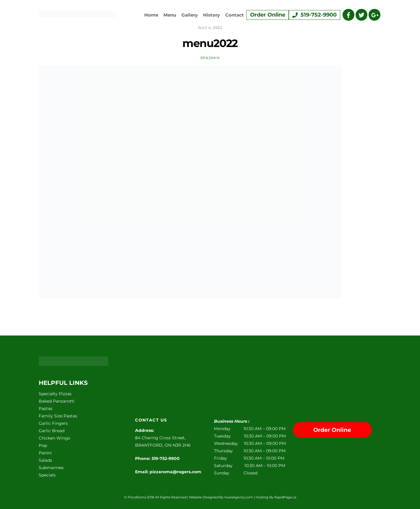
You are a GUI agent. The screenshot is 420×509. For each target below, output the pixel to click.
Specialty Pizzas (55, 394)
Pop (43, 445)
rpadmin (210, 58)
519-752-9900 (314, 15)
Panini (45, 453)
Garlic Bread (52, 431)
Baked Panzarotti (57, 401)
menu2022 (210, 43)
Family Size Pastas (58, 416)
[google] (374, 14)
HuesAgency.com (239, 497)
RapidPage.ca (285, 497)
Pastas (46, 409)
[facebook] (348, 14)
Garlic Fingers (53, 423)
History (211, 15)
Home (151, 15)
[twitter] (361, 14)
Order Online (268, 15)
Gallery (190, 15)
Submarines (51, 468)
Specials (47, 475)
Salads (45, 460)
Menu (170, 15)
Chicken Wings (54, 438)
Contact (235, 15)
